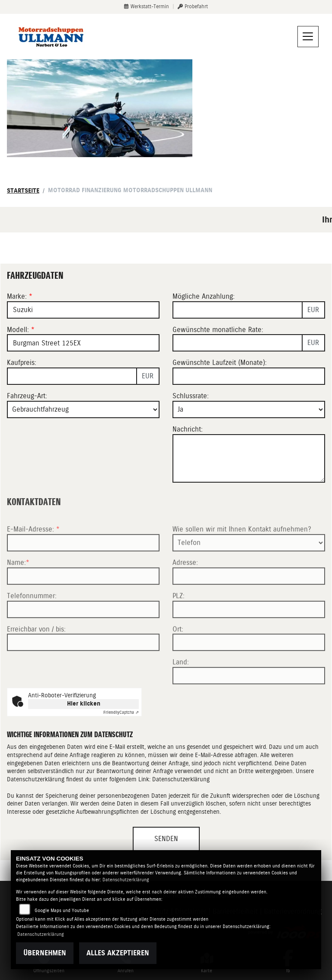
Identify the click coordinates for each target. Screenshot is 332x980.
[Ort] (249, 665)
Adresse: (185, 585)
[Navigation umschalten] (308, 37)
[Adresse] (249, 599)
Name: (16, 585)
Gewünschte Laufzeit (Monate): (220, 363)
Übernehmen (45, 953)
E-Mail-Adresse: (33, 552)
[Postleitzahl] (249, 632)
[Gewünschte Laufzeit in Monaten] (249, 376)
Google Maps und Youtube (62, 911)
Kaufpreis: (22, 363)
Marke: (17, 296)
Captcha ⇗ (121, 712)
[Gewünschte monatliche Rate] (238, 343)
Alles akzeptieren (118, 953)
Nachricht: (188, 429)
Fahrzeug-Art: (27, 396)
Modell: (18, 330)
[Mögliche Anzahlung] (238, 310)
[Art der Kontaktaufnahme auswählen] (249, 566)
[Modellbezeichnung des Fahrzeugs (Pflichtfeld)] (83, 343)
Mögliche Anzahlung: (204, 296)
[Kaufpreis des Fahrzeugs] (72, 376)
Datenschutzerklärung (181, 779)
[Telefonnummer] (83, 632)
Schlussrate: (191, 396)
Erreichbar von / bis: (36, 652)
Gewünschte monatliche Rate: (218, 330)
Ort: (178, 652)
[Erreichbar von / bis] (83, 665)
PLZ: (179, 619)
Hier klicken (84, 704)
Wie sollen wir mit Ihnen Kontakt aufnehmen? (242, 552)
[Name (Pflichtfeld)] (83, 599)
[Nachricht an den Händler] (249, 458)
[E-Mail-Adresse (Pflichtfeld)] (83, 566)
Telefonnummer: (32, 619)
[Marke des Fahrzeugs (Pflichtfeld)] (83, 310)
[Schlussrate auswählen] (249, 409)
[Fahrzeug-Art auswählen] (83, 409)
